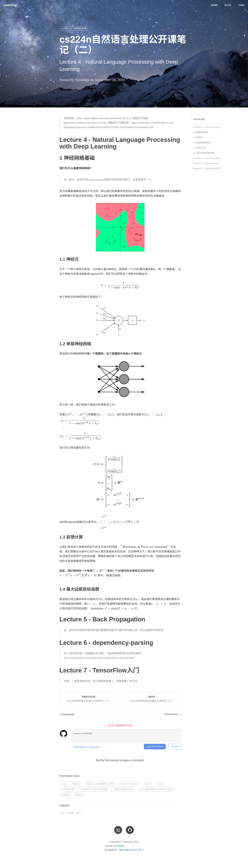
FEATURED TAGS (69, 776)
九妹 (62, 813)
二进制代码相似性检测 (123, 789)
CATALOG (199, 119)
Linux (64, 784)
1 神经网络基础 (201, 132)
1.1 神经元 (198, 137)
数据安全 (79, 795)
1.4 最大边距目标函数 (204, 153)
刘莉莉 (70, 813)
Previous (89, 699)
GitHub (120, 846)
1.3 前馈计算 (199, 148)
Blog (228, 5)
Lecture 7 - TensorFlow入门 (207, 168)
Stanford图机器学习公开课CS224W (155, 789)
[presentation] (120, 285)
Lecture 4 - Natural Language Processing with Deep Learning (208, 127)
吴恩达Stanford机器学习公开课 (100, 784)
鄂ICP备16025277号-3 (131, 850)
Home (214, 5)
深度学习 (148, 784)
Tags (241, 5)
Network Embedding (129, 784)
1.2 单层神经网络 (201, 143)
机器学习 (76, 784)
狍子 (79, 813)
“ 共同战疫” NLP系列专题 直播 (93, 789)
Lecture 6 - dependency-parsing (208, 163)
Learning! (11, 5)
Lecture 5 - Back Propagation (208, 158)
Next (152, 699)
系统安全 (66, 795)
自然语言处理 (80, 28)
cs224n (65, 28)
